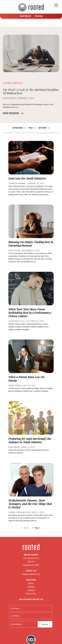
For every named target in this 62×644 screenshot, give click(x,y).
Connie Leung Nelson (19, 512)
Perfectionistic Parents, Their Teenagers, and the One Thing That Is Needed (30, 504)
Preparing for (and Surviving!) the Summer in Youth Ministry (30, 440)
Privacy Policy (31, 594)
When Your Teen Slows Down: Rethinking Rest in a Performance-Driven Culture (30, 313)
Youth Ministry (25, 16)
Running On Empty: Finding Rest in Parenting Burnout (31, 244)
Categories (18, 128)
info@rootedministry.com (31, 574)
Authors (42, 128)
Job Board (31, 590)
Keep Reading (11, 113)
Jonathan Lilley (17, 321)
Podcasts (31, 587)
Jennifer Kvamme (17, 183)
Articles (31, 583)
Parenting (39, 16)
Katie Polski (14, 251)
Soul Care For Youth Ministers (27, 178)
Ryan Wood (14, 447)
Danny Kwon (15, 385)
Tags (31, 128)
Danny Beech (9, 98)
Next (38, 528)
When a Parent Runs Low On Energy (26, 379)
